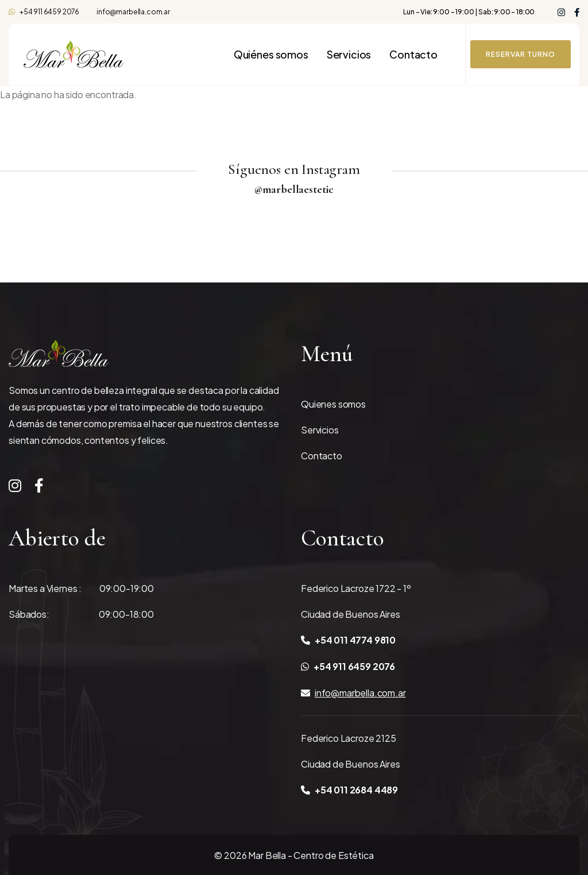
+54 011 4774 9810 (348, 640)
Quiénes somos (271, 55)
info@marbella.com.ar (133, 12)
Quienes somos (333, 404)
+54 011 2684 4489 (349, 790)
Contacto (413, 55)
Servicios (349, 55)
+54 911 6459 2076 (44, 12)
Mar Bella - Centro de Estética (311, 855)
